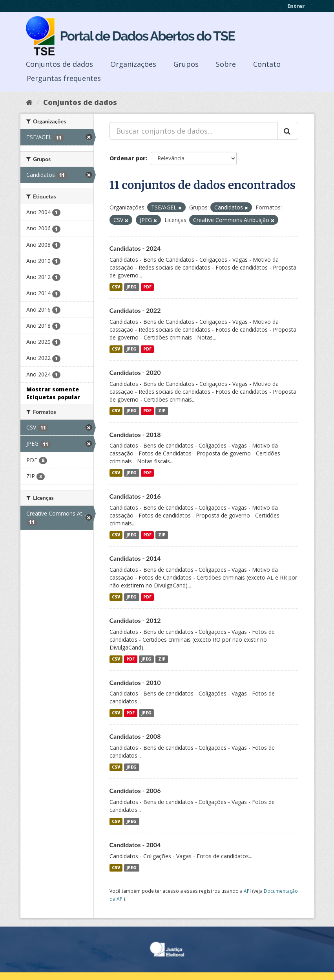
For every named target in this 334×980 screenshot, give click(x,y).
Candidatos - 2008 (135, 736)
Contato (267, 64)
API (247, 891)
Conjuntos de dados (59, 64)
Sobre (226, 64)
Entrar (296, 6)
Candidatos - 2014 (135, 558)
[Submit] (288, 131)
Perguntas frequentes (64, 78)
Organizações (133, 64)
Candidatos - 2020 (135, 372)
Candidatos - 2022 (135, 310)
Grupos (186, 64)
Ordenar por (128, 158)
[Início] (29, 102)
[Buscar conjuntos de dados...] (193, 131)
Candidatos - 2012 (135, 620)
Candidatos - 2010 (135, 682)
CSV (116, 287)
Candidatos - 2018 (135, 434)
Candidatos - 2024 (135, 248)
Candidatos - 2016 (135, 496)
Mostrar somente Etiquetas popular (53, 393)
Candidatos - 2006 (135, 790)
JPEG (131, 287)
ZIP (162, 411)
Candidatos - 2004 (135, 845)
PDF (147, 287)
